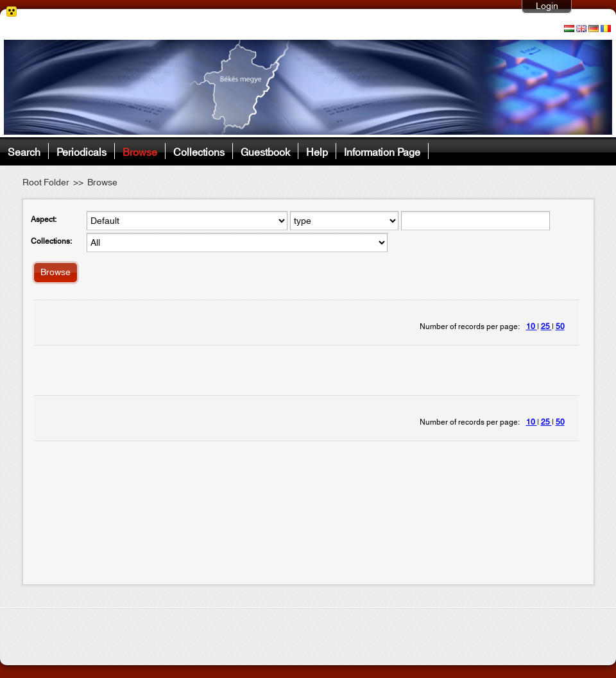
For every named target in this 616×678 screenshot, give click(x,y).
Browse (140, 151)
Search (24, 151)
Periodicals (81, 151)
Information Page (382, 151)
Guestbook (265, 151)
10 (532, 326)
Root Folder (46, 183)
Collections (199, 151)
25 (546, 326)
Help (317, 151)
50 (560, 326)
